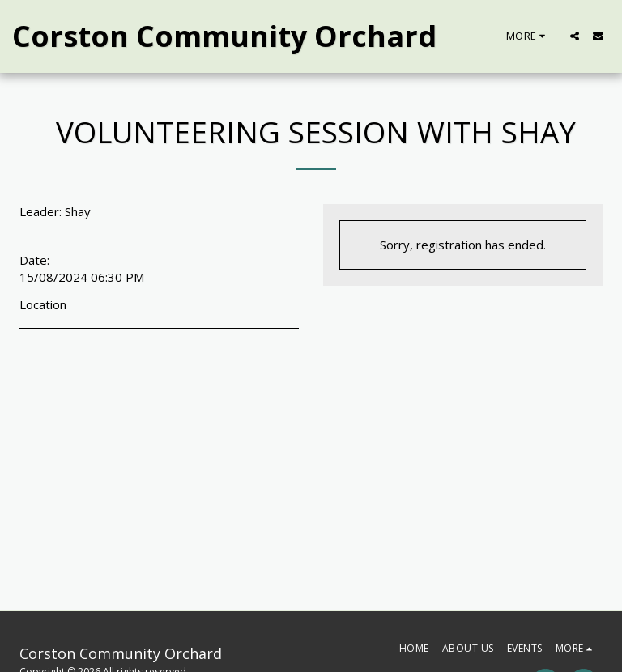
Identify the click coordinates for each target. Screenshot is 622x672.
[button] (575, 36)
